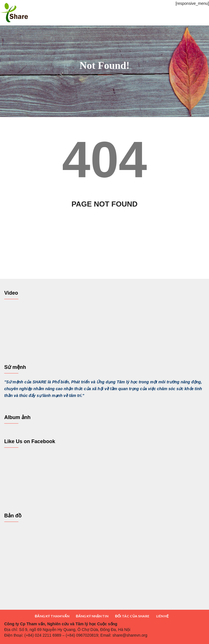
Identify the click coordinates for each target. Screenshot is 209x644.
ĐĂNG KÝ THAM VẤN (52, 616)
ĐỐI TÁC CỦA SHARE (132, 616)
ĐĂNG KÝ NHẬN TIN (92, 616)
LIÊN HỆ (162, 616)
